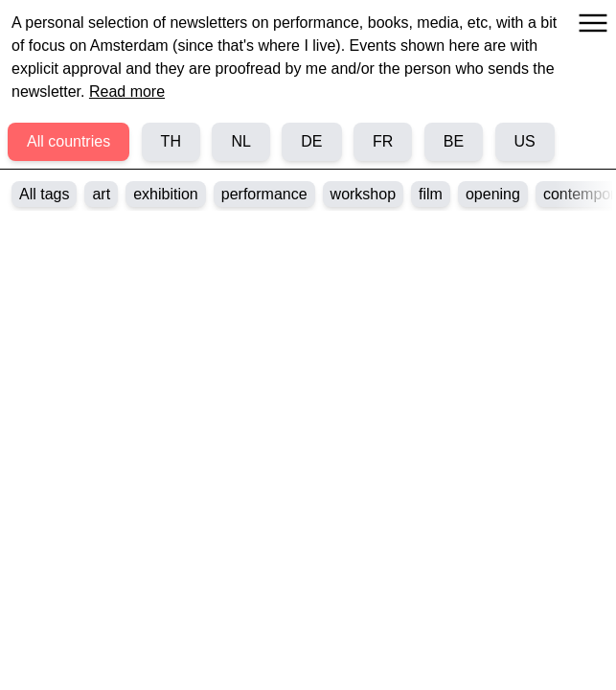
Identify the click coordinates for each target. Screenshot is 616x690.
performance (264, 194)
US (525, 141)
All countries (68, 141)
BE (454, 141)
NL (240, 141)
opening (493, 194)
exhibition (166, 194)
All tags (44, 194)
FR (383, 141)
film (431, 194)
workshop (363, 194)
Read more (127, 92)
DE (311, 141)
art (101, 194)
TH (171, 141)
